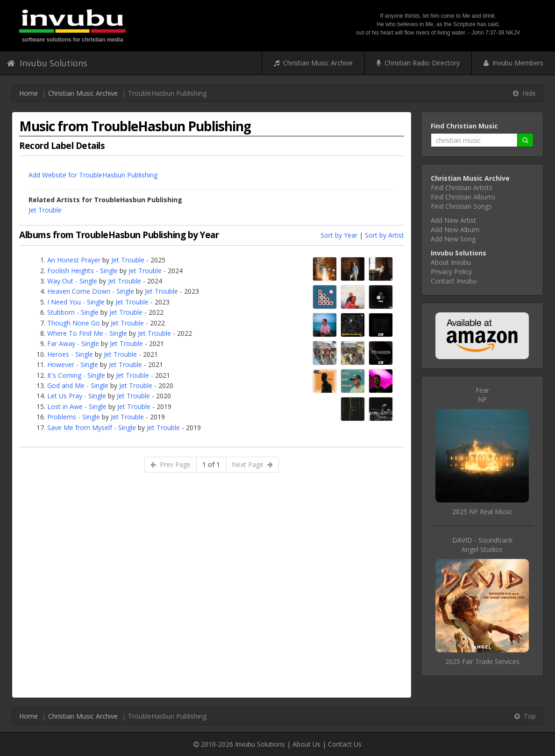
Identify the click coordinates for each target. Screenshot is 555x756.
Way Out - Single (72, 281)
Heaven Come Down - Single (91, 291)
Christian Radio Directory (418, 63)
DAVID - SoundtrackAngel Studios (482, 545)
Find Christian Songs (461, 206)
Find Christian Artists (462, 187)
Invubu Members (513, 63)
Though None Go (74, 323)
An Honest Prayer (74, 260)
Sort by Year (339, 235)
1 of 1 (211, 464)
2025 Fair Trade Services (482, 661)
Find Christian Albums (463, 197)
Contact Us (345, 744)
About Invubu (451, 262)
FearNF (482, 395)
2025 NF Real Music (482, 512)
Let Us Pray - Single (77, 396)
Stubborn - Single (73, 312)
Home (28, 93)
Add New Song (453, 239)
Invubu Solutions (47, 63)
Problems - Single (74, 417)
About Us (306, 744)
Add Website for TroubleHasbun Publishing (93, 175)
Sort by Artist (384, 235)
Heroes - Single (70, 354)
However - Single (73, 364)
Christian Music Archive (313, 63)
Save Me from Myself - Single (92, 427)
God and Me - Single (78, 385)
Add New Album (455, 230)
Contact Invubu (454, 281)
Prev (171, 464)
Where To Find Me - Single (87, 333)
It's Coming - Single (76, 375)
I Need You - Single (76, 302)
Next (252, 464)
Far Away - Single (73, 343)
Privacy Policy (451, 272)
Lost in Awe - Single (77, 406)
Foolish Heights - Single (82, 271)
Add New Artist (453, 220)
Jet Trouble (45, 210)
